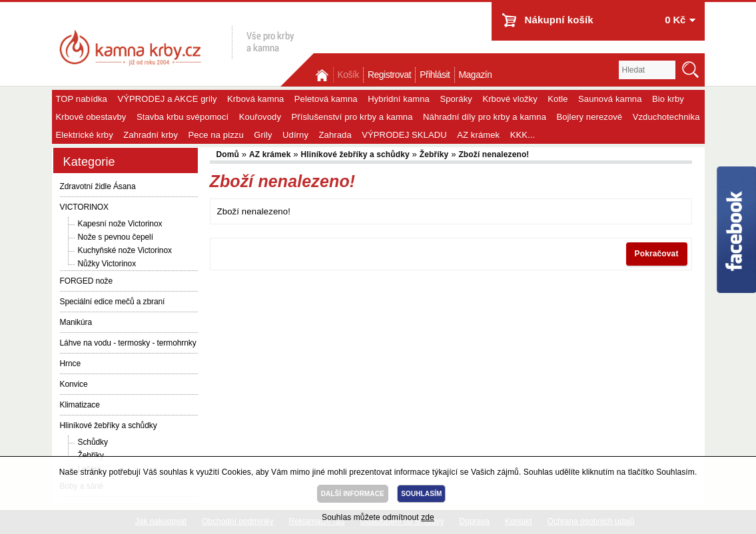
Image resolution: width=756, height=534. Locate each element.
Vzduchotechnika (666, 117)
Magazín (476, 75)
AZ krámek (478, 135)
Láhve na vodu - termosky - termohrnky (128, 343)
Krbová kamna (255, 99)
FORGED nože (87, 281)
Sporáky (456, 99)
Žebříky (434, 154)
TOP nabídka (82, 99)
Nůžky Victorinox (107, 264)
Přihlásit (435, 75)
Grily (263, 135)
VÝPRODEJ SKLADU (404, 135)
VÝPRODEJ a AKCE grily (167, 99)
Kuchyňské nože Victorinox (125, 250)
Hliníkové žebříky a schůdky (109, 425)
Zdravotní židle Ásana (98, 186)
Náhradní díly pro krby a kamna (485, 117)
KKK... (523, 135)
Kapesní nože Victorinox (120, 224)
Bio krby (668, 99)
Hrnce (71, 364)
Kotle (558, 99)
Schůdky (93, 442)
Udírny (295, 135)
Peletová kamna (326, 99)
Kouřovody (260, 117)
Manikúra (76, 322)
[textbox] (647, 70)
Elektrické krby (85, 135)
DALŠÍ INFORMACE (353, 494)
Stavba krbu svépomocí (183, 117)
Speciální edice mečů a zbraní (113, 302)
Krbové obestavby (91, 117)
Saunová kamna (610, 99)
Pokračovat (657, 254)
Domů (324, 75)
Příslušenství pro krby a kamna (352, 117)
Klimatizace (80, 405)
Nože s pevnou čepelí (116, 237)
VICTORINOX (84, 207)
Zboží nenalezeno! (494, 154)
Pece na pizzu (216, 135)
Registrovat (389, 75)
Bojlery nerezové (589, 117)
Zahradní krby (151, 135)
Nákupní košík (559, 20)
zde (428, 517)
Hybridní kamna (399, 99)
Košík (348, 75)
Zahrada (335, 135)
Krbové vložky (510, 99)
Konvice (74, 384)
